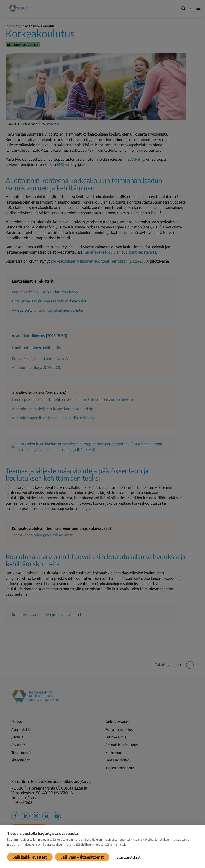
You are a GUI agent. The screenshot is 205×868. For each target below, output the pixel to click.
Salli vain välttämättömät (82, 857)
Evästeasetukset (128, 857)
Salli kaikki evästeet (30, 857)
